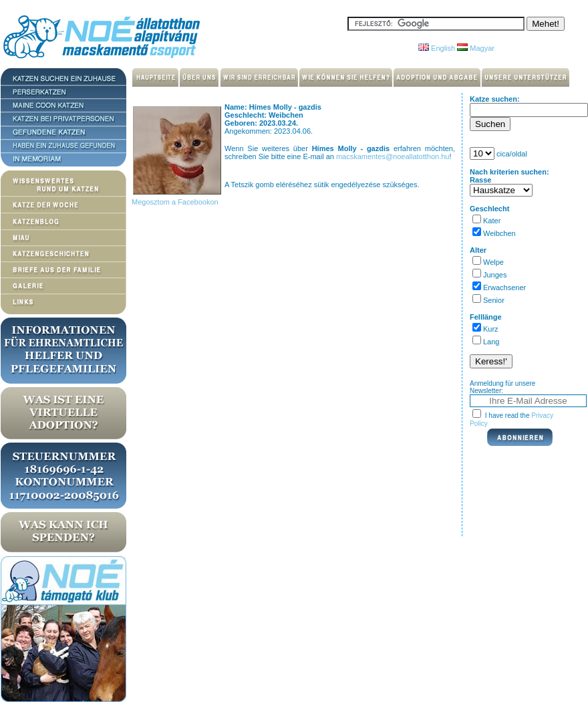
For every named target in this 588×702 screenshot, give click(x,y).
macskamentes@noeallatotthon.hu (393, 156)
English (437, 48)
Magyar (476, 48)
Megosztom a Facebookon (174, 202)
